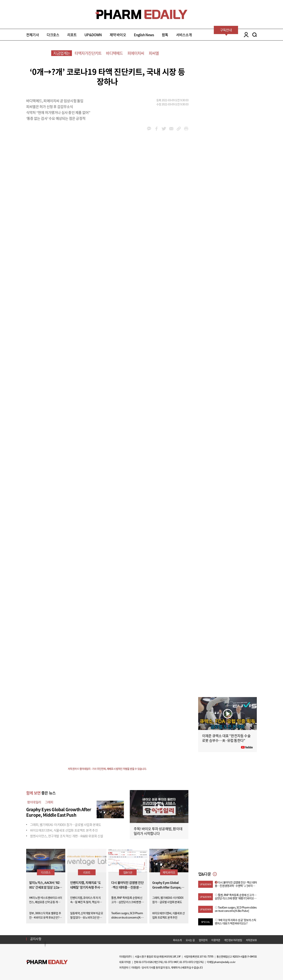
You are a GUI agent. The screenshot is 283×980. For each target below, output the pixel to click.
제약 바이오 (118, 35)
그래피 (49, 802)
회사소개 (177, 940)
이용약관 (216, 940)
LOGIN (245, 35)
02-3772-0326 (146, 962)
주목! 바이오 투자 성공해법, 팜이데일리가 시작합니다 (158, 831)
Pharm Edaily (47, 962)
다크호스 (53, 35)
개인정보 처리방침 (233, 940)
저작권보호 (251, 940)
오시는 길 (190, 940)
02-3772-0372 (186, 962)
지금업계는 (62, 53)
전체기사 (33, 35)
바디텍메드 (114, 53)
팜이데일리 (34, 802)
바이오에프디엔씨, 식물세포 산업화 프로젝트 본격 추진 (64, 830)
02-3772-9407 (171, 962)
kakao (149, 129)
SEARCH (255, 35)
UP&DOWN (93, 35)
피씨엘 (154, 53)
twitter (164, 129)
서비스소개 (184, 35)
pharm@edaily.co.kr (225, 962)
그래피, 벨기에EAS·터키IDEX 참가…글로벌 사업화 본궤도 (66, 825)
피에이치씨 (136, 53)
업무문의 (203, 940)
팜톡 (165, 35)
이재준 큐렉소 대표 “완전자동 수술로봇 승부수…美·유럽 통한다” (226, 738)
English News (144, 35)
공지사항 (36, 939)
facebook (156, 129)
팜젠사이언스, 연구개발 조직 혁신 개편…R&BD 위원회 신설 (67, 836)
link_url (179, 129)
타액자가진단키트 (88, 53)
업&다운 (128, 872)
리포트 (72, 35)
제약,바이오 (169, 872)
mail (171, 129)
